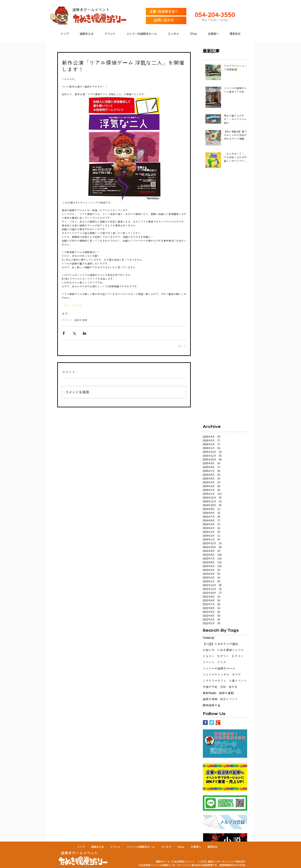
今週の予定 (210, 687)
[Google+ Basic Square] (218, 723)
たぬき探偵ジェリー (230, 650)
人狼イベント (238, 681)
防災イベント (229, 699)
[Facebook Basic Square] (205, 723)
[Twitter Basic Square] (212, 723)
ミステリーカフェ (215, 681)
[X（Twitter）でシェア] (74, 333)
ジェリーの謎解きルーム (219, 668)
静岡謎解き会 (212, 705)
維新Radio (210, 693)
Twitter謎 (208, 638)
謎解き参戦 (226, 693)
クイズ (222, 662)
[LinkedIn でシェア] (84, 333)
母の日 (233, 687)
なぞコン (237, 656)
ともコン (209, 656)
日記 (223, 687)
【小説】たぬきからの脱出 (220, 644)
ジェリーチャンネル (216, 675)
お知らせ (209, 650)
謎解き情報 (81, 320)
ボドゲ (236, 675)
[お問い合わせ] (166, 20)
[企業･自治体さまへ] (166, 12)
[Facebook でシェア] (64, 333)
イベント (67, 320)
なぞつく (223, 656)
